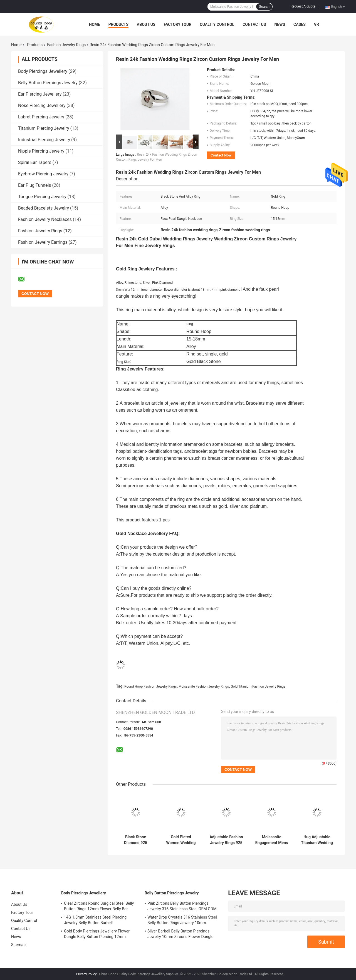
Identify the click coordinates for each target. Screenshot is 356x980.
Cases (300, 24)
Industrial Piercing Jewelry (44, 140)
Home (95, 24)
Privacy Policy (86, 974)
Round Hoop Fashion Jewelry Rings (150, 687)
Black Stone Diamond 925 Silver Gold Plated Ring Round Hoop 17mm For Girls (135, 840)
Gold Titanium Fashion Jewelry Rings (258, 687)
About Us (146, 24)
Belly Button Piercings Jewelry (48, 83)
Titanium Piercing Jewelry (44, 128)
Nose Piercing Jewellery (42, 105)
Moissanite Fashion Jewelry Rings (204, 687)
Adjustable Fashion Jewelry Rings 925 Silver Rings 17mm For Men (226, 840)
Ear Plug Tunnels (35, 185)
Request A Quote (303, 6)
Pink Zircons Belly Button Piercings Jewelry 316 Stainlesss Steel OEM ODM (182, 906)
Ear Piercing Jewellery (40, 94)
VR (317, 24)
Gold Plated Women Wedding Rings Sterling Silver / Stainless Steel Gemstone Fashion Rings (181, 840)
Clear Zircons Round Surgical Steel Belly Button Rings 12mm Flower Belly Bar (99, 906)
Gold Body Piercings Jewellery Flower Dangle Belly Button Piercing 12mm (97, 934)
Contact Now (221, 155)
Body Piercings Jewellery (43, 71)
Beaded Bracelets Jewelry (44, 208)
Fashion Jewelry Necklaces (45, 219)
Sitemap (18, 945)
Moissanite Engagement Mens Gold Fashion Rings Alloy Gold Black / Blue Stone (272, 840)
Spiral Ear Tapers (35, 162)
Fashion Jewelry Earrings (43, 242)
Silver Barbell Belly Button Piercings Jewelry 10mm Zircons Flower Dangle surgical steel (180, 935)
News (280, 24)
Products (118, 24)
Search (264, 7)
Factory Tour (178, 24)
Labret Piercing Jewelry (41, 117)
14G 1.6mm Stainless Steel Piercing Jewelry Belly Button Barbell (95, 920)
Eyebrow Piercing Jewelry (43, 174)
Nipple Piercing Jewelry (41, 151)
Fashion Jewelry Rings (66, 45)
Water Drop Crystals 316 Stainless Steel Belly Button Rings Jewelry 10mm (182, 920)
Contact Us (254, 24)
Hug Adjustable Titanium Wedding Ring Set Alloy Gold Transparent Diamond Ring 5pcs (317, 840)
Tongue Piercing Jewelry (42, 197)
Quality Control (217, 24)
